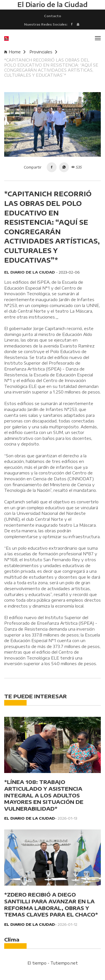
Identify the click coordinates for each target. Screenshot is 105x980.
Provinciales (43, 52)
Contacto (53, 16)
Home (15, 52)
